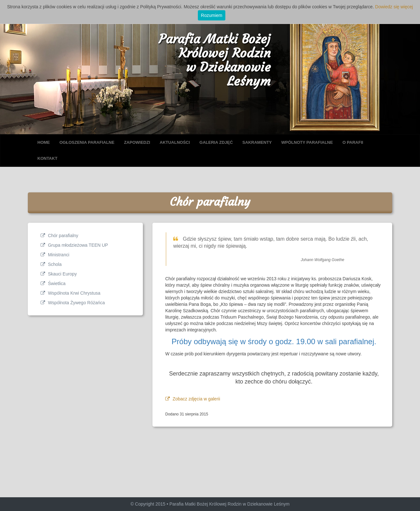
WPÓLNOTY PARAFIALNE (307, 142)
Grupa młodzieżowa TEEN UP (74, 245)
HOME (44, 142)
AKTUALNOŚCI (175, 142)
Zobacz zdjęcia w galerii (193, 399)
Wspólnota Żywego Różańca (73, 303)
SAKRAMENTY (257, 142)
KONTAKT (47, 158)
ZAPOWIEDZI (137, 142)
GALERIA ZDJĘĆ (216, 142)
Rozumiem (212, 15)
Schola (51, 264)
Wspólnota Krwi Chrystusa (70, 293)
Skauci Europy (59, 274)
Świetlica (53, 283)
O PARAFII (353, 142)
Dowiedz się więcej (394, 7)
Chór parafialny (59, 236)
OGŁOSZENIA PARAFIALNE (87, 142)
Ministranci (55, 255)
